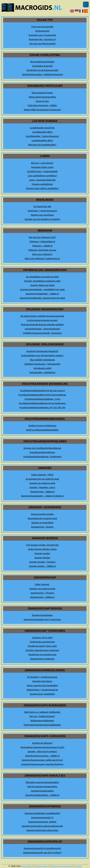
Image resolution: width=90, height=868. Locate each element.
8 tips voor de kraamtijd (42, 27)
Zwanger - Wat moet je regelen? (42, 752)
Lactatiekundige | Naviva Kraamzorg (42, 136)
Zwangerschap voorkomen (42, 659)
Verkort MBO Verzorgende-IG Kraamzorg (42, 110)
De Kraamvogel (42, 31)
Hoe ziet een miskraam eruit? (42, 237)
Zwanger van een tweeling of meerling (42, 219)
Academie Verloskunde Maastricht (42, 351)
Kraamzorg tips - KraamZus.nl (42, 39)
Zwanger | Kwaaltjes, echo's (42, 487)
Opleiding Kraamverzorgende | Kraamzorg (42, 333)
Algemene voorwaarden (61, 866)
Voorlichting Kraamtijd (42, 66)
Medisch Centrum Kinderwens (42, 426)
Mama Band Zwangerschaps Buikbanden (42, 725)
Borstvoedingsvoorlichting (42, 62)
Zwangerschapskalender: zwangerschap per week (42, 298)
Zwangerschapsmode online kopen (42, 830)
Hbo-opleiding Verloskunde (42, 360)
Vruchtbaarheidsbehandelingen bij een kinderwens (42, 403)
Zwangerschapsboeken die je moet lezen (42, 619)
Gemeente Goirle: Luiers (42, 167)
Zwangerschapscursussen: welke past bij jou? (42, 760)
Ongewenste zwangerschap (42, 642)
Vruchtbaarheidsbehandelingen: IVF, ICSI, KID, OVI (42, 408)
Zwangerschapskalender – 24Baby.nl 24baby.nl (42, 496)
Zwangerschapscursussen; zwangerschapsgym (42, 764)
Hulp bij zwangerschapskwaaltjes (42, 787)
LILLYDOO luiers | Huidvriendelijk (42, 171)
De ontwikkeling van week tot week (42, 277)
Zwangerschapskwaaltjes (42, 791)
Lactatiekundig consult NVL (42, 128)
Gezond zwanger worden (42, 514)
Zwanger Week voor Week (42, 285)
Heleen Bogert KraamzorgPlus (42, 97)
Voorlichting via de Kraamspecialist (42, 70)
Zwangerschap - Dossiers (42, 527)
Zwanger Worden (42, 558)
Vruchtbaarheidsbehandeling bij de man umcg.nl (42, 391)
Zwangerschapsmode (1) (42, 818)
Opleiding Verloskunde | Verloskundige (42, 364)
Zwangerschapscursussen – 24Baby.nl (42, 756)
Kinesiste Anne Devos (42, 681)
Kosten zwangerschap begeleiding (42, 685)
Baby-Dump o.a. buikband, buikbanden (42, 712)
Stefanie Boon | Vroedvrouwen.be (42, 690)
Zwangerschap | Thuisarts (42, 593)
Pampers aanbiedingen (42, 184)
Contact (78, 866)
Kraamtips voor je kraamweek (42, 35)
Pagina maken (42, 866)
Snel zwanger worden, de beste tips (42, 545)
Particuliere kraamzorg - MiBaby (42, 105)
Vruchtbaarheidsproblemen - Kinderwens (42, 457)
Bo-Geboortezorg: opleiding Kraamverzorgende (42, 316)
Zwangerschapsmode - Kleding (42, 822)
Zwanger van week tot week (42, 483)
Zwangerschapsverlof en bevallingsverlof (42, 848)
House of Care (42, 101)
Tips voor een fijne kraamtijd (42, 44)
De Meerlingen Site (42, 206)
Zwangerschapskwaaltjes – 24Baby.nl (42, 795)
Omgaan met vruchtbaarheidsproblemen (42, 448)
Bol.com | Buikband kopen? (42, 716)
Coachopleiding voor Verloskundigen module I (42, 355)
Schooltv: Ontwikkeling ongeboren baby (42, 281)
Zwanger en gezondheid (42, 523)
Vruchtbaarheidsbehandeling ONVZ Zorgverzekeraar (42, 395)
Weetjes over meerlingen (42, 215)
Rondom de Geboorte (42, 743)
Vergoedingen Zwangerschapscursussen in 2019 (42, 747)
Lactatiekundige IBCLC (42, 132)
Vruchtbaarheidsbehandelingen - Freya (42, 399)
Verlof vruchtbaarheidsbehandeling (42, 430)
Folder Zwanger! (42, 584)
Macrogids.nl (27, 866)
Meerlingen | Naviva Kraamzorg (42, 211)
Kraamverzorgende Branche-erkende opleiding (42, 325)
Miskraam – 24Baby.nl (42, 246)
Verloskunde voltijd (42, 368)
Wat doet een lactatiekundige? (42, 145)
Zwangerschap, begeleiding (42, 694)
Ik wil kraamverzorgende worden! (42, 320)
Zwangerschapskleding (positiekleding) (42, 813)
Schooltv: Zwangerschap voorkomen (42, 650)
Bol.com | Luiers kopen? (42, 163)
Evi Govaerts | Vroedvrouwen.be (42, 677)
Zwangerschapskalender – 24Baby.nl (42, 294)
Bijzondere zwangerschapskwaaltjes (42, 782)
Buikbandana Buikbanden (42, 721)
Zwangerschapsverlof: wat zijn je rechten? (42, 853)
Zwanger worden (42, 553)
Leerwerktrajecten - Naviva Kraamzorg (42, 329)
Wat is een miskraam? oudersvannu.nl (42, 258)
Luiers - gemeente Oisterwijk (42, 180)
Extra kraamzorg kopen (42, 93)
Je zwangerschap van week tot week (42, 479)
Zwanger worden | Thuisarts (42, 562)
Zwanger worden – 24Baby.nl (42, 566)
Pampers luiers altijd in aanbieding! (42, 188)
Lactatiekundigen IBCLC (42, 140)
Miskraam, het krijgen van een (42, 250)
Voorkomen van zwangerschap (42, 655)
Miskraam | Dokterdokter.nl (42, 242)
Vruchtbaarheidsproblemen (42, 452)
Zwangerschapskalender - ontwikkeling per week (42, 289)
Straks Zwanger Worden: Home (42, 549)
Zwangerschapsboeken (42, 615)
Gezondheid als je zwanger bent (42, 518)
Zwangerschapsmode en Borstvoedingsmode (42, 826)
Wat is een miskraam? (42, 254)
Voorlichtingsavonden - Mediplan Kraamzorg (42, 74)
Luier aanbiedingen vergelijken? (42, 176)
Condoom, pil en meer (42, 638)
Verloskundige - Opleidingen (42, 372)
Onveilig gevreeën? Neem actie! (42, 646)
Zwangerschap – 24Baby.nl (42, 492)
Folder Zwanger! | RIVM (42, 475)
